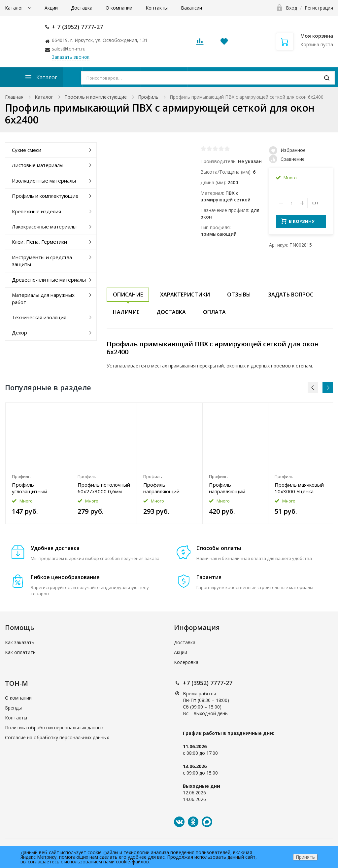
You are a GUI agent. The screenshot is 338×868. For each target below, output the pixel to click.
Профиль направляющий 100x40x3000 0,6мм (233, 488)
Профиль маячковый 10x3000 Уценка (299, 488)
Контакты (157, 8)
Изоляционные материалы (44, 181)
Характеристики (185, 295)
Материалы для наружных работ (43, 298)
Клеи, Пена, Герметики (39, 242)
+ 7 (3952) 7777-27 (77, 27)
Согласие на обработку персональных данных (57, 737)
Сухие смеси (27, 150)
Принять (305, 857)
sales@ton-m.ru (69, 49)
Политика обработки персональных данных (54, 728)
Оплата (214, 312)
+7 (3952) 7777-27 (208, 683)
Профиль (148, 97)
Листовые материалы (38, 165)
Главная (14, 97)
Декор (19, 332)
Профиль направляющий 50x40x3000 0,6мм (165, 488)
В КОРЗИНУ (298, 223)
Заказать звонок (71, 57)
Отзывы (239, 295)
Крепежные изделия (36, 211)
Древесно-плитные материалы (49, 280)
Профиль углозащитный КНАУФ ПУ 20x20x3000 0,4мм (34, 488)
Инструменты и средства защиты (42, 261)
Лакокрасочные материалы (44, 226)
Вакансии (191, 8)
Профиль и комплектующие (96, 97)
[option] (38, 463)
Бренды (13, 708)
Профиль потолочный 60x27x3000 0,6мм (104, 488)
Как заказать (20, 642)
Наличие (126, 312)
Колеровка (186, 662)
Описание (128, 295)
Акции (51, 8)
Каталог (15, 8)
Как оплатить (20, 652)
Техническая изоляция (39, 317)
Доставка (82, 8)
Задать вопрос (291, 295)
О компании (119, 8)
